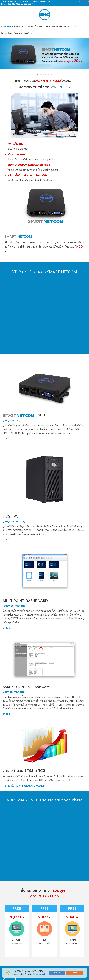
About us (28, 33)
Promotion (29, 26)
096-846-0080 (14, 4)
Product (18, 26)
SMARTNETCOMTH (39, 1)
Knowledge (6, 33)
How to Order (43, 26)
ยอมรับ (75, 973)
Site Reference (58, 26)
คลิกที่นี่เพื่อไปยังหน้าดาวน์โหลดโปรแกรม (24, 786)
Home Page (6, 26)
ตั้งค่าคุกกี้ (57, 973)
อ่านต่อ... (7, 438)
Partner (17, 33)
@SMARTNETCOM (14, 1)
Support (71, 26)
